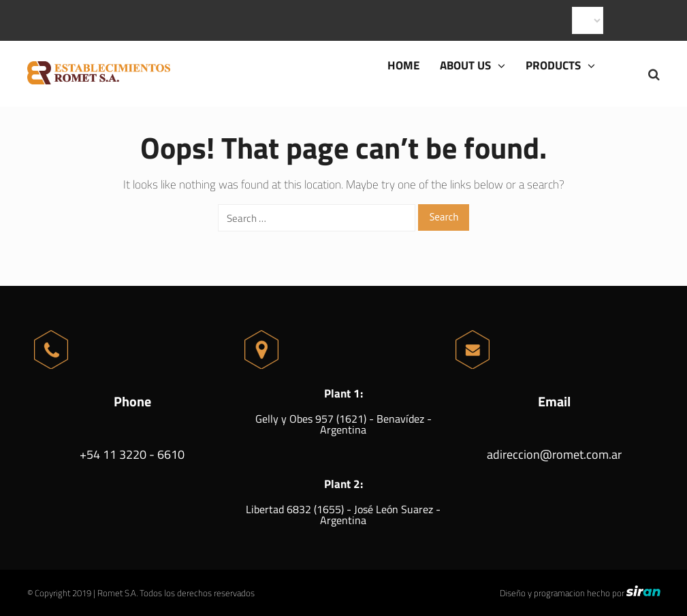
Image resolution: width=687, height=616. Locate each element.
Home (403, 65)
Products (560, 65)
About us (473, 65)
